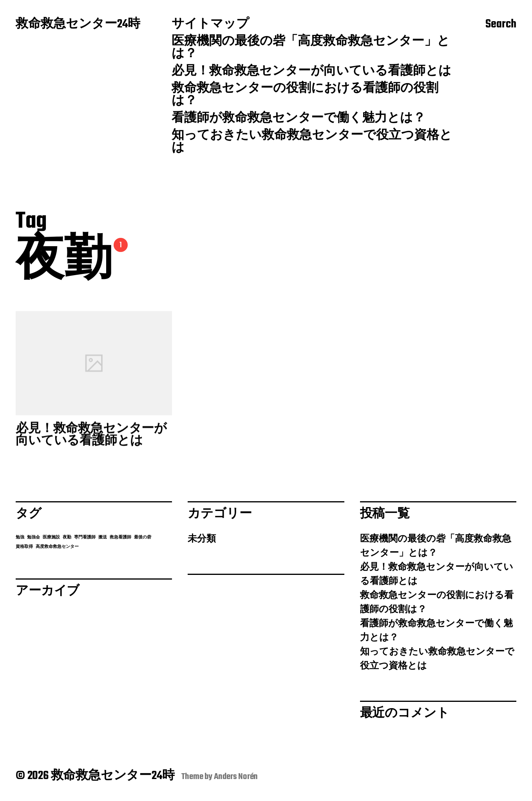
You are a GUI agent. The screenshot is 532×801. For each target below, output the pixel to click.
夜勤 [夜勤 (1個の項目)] (67, 537)
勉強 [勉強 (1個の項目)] (20, 537)
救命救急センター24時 (78, 25)
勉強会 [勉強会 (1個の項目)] (33, 537)
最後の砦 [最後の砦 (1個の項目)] (143, 537)
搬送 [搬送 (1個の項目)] (103, 537)
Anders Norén (236, 777)
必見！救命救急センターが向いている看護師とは (311, 72)
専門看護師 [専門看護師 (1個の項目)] (85, 537)
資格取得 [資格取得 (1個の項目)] (24, 547)
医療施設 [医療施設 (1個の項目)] (51, 537)
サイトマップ (210, 25)
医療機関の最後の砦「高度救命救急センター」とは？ (311, 48)
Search (501, 25)
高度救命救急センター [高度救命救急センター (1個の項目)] (57, 547)
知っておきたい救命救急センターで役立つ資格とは (312, 142)
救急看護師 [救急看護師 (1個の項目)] (120, 537)
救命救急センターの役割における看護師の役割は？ (305, 95)
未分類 (202, 539)
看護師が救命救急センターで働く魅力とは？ (299, 119)
